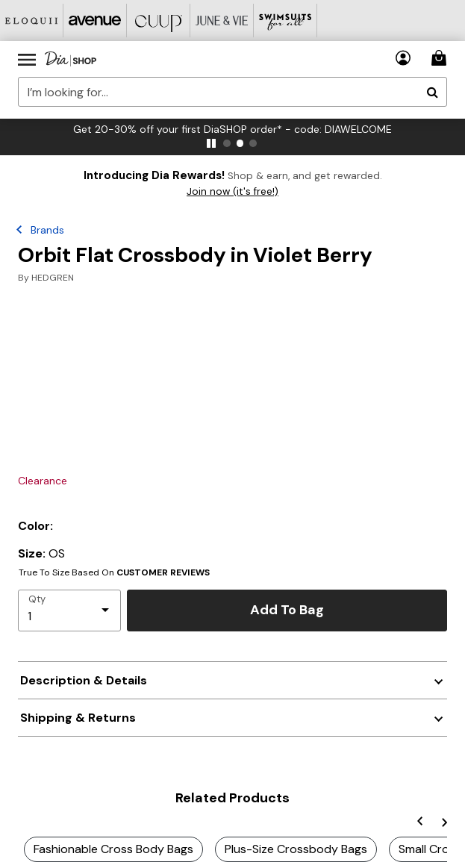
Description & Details (84, 680)
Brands (47, 230)
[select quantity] (69, 611)
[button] (403, 58)
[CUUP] (159, 21)
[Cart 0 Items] (441, 58)
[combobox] (232, 92)
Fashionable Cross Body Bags (113, 849)
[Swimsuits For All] (285, 21)
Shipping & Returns (78, 718)
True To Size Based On (114, 572)
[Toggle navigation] (27, 59)
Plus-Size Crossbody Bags (296, 849)
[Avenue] (95, 21)
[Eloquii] (32, 21)
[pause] (211, 143)
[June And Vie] (222, 21)
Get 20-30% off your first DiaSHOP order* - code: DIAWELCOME (232, 129)
